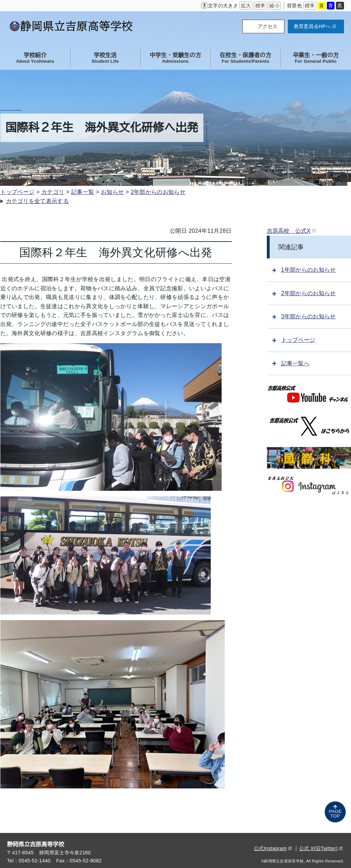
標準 (260, 6)
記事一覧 (83, 192)
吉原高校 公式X (291, 231)
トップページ (18, 192)
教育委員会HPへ (315, 26)
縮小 (274, 6)
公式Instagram (273, 848)
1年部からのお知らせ (304, 270)
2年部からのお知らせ (158, 192)
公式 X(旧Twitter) (321, 848)
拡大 (246, 6)
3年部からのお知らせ (304, 316)
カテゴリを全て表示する (38, 201)
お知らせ (112, 192)
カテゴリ (53, 192)
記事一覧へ (291, 363)
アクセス (268, 26)
